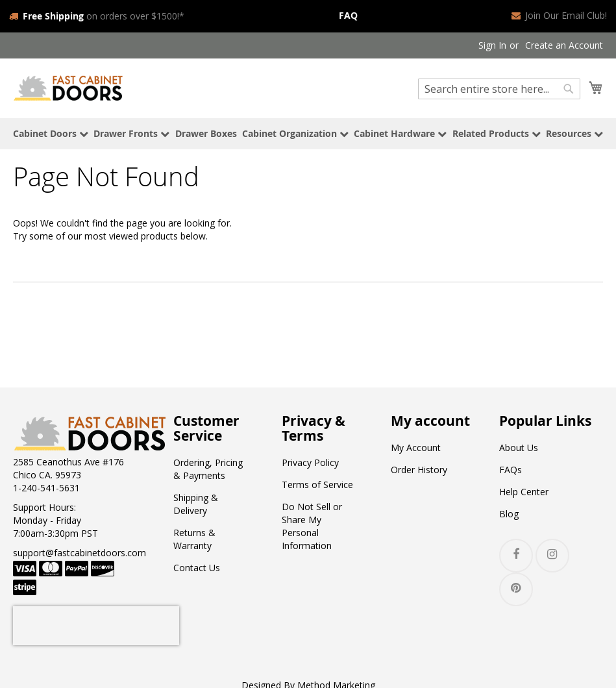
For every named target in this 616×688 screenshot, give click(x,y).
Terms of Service (317, 483)
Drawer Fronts (131, 131)
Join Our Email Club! (559, 15)
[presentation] (96, 624)
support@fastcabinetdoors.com (80, 551)
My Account (416, 446)
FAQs (511, 468)
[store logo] (68, 86)
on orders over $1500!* (97, 15)
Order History (419, 468)
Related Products (497, 131)
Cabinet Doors (51, 131)
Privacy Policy (310, 461)
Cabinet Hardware (400, 131)
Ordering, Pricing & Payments (208, 468)
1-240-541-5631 (46, 486)
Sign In (492, 44)
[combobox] (499, 88)
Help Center (524, 490)
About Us (519, 446)
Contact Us (197, 566)
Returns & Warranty (194, 538)
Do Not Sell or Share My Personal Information (312, 525)
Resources (574, 131)
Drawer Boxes (206, 131)
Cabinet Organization (295, 131)
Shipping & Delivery (196, 503)
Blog (509, 512)
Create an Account (564, 44)
